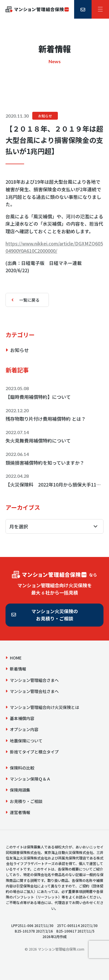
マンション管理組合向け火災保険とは (44, 707)
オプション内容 (24, 729)
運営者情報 (20, 812)
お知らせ (45, 116)
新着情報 (18, 669)
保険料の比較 (22, 768)
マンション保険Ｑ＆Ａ (30, 779)
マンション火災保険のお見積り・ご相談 (55, 615)
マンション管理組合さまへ (34, 680)
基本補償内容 (22, 718)
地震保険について (26, 741)
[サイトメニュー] (100, 9)
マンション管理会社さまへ (34, 691)
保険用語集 (20, 790)
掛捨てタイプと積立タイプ (34, 752)
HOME (16, 658)
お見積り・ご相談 (26, 801)
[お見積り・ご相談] (83, 9)
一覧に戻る (29, 300)
